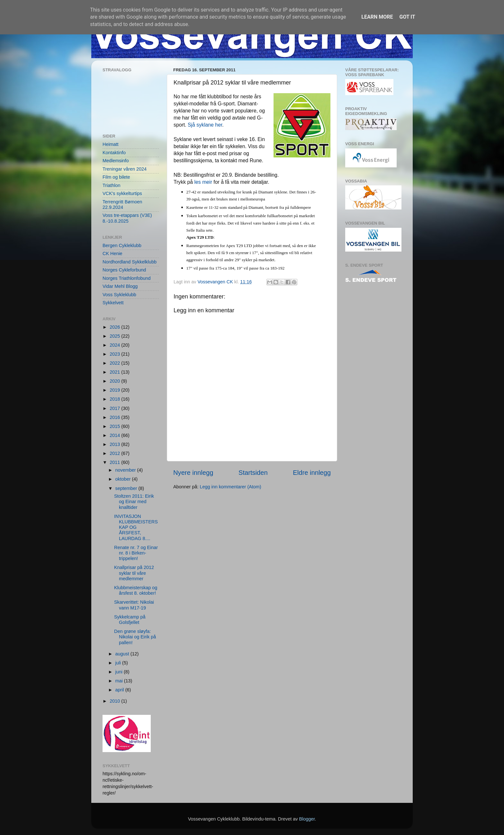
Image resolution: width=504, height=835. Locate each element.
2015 (115, 426)
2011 (115, 462)
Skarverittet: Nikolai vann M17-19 (134, 605)
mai (120, 681)
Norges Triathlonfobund (127, 278)
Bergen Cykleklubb (122, 245)
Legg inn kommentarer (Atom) (230, 487)
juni (120, 672)
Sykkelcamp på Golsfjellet (130, 620)
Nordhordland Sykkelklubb (130, 262)
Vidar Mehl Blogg (120, 286)
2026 (115, 327)
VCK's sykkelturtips (122, 193)
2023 (115, 354)
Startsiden (253, 473)
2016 (115, 417)
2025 (115, 336)
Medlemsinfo (116, 161)
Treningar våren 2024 (125, 169)
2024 (115, 345)
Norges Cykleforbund (124, 270)
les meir (203, 182)
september (127, 488)
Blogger (307, 819)
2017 (115, 408)
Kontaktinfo (114, 153)
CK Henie (113, 253)
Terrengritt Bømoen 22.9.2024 (122, 204)
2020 (115, 381)
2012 (115, 453)
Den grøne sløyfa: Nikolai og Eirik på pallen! (135, 637)
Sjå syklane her (205, 125)
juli (119, 663)
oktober (124, 479)
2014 (115, 435)
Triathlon (111, 185)
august (123, 654)
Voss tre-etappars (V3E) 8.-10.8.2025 (127, 218)
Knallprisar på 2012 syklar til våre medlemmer (134, 573)
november (126, 470)
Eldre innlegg (312, 473)
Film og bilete (116, 177)
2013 (115, 444)
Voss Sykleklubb (119, 295)
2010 (115, 701)
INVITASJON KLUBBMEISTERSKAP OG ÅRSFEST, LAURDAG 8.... (136, 527)
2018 (115, 399)
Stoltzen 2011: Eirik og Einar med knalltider (134, 502)
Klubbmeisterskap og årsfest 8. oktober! (136, 590)
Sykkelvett (113, 303)
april (120, 690)
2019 (115, 390)
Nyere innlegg (193, 473)
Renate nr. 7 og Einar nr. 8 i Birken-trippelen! (136, 553)
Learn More (377, 17)
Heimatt (111, 144)
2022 (115, 363)
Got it (407, 17)
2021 (115, 372)
